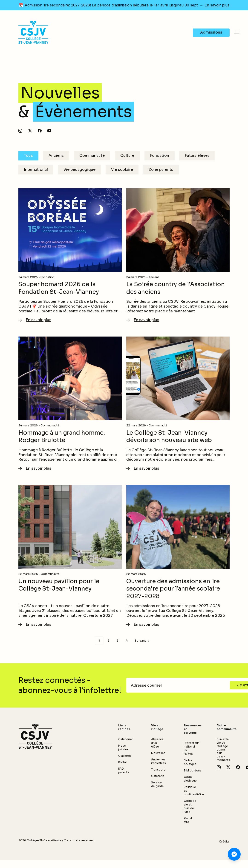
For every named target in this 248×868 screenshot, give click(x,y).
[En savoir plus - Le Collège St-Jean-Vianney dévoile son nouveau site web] (178, 404)
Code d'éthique (190, 779)
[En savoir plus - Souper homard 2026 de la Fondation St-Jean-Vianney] (70, 256)
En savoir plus (216, 5)
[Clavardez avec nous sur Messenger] (234, 854)
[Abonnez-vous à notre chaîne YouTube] (49, 131)
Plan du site (189, 820)
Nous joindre (123, 747)
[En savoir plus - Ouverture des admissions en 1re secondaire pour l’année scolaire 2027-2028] (178, 556)
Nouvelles (158, 753)
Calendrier (126, 739)
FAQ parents (124, 770)
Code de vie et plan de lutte (190, 806)
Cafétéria (158, 776)
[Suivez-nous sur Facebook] (40, 131)
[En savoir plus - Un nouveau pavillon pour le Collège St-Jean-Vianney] (70, 556)
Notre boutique (190, 762)
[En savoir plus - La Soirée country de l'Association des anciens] (178, 256)
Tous (28, 156)
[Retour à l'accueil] (35, 736)
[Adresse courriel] (179, 685)
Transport (158, 769)
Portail (123, 762)
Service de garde (157, 784)
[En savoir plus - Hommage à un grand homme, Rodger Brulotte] (70, 404)
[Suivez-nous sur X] (30, 131)
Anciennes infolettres (159, 761)
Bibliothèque (193, 770)
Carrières (125, 756)
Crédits (224, 841)
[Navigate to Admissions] (211, 33)
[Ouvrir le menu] (236, 32)
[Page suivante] (143, 641)
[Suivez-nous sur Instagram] (20, 131)
